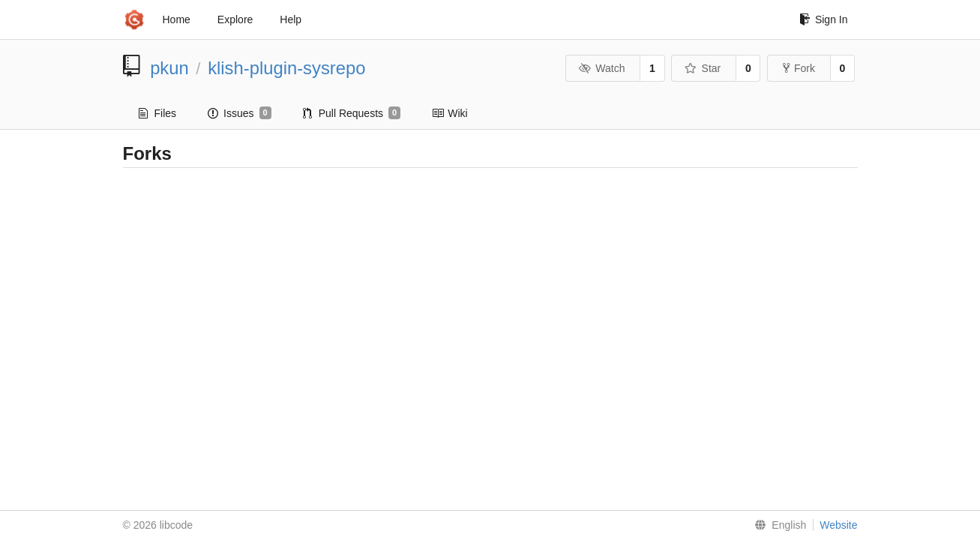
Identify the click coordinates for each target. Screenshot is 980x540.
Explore (235, 19)
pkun (169, 68)
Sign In (824, 19)
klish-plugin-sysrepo (286, 68)
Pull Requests (352, 113)
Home (177, 19)
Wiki (450, 113)
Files (158, 113)
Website (838, 525)
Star (703, 68)
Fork (799, 68)
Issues (240, 113)
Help (291, 19)
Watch (602, 68)
